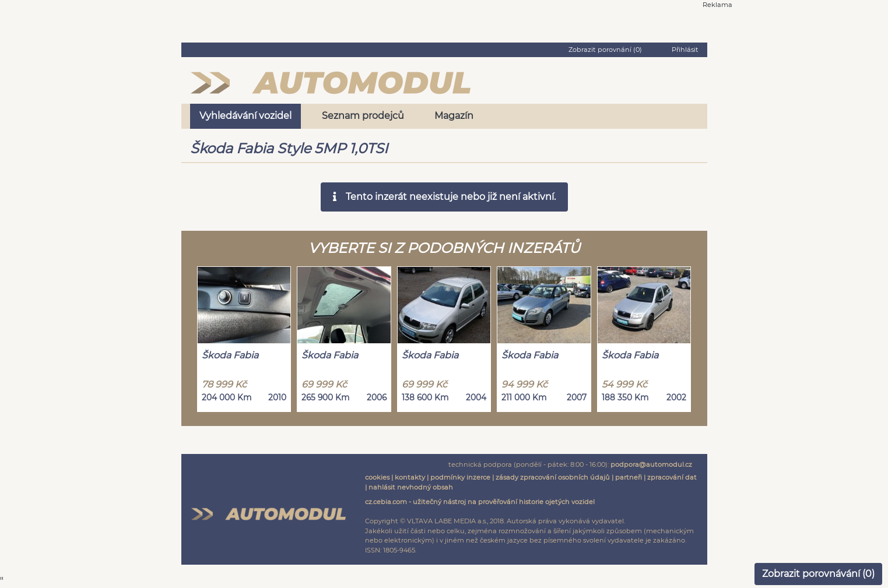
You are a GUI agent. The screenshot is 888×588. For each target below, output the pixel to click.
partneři (629, 477)
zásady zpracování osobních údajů (553, 477)
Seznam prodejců (363, 116)
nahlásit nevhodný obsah (411, 487)
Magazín (454, 116)
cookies (377, 477)
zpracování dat (672, 477)
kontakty (410, 477)
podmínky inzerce (460, 477)
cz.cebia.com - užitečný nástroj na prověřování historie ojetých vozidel (480, 502)
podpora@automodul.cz (651, 464)
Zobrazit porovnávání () (818, 574)
